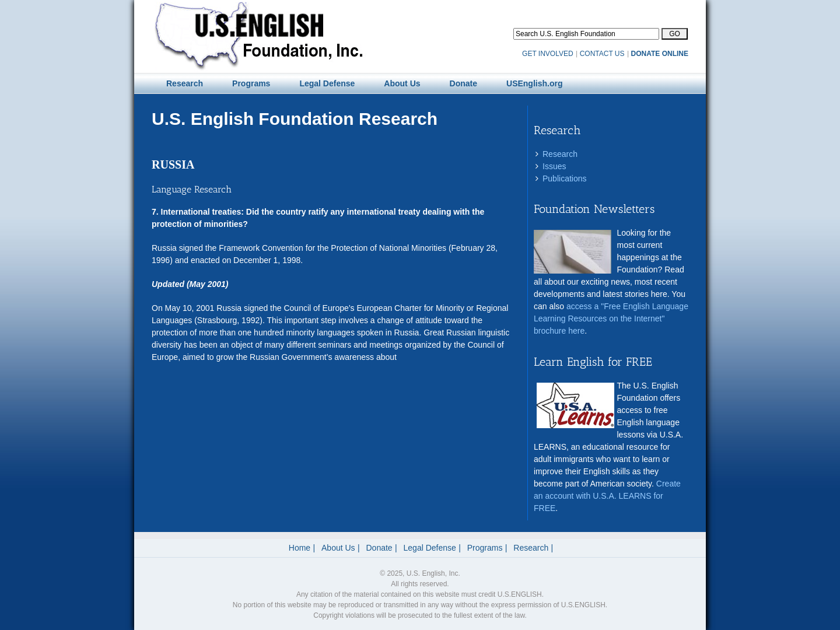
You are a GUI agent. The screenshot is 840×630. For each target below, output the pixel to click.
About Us (338, 548)
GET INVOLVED (548, 54)
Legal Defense (430, 548)
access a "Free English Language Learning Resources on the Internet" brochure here (611, 318)
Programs (485, 548)
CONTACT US (602, 54)
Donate (379, 548)
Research (560, 154)
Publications (565, 178)
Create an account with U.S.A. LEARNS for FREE (607, 496)
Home (300, 548)
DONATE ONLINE (660, 54)
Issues (554, 166)
